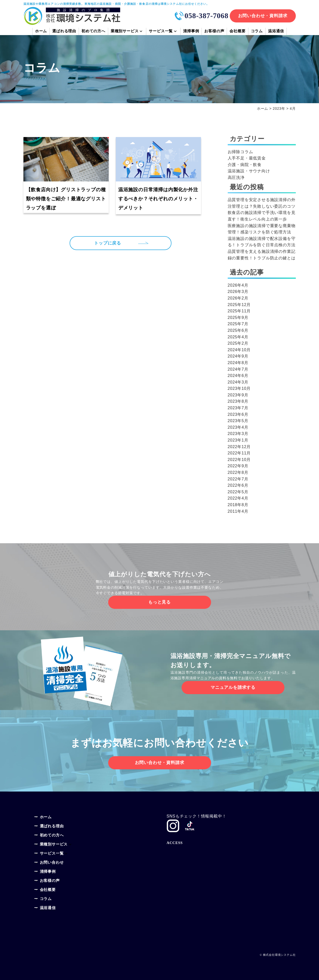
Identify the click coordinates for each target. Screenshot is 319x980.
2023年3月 (238, 434)
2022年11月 (239, 453)
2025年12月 (239, 305)
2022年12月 (239, 447)
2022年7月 (238, 479)
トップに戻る (109, 244)
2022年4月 (238, 498)
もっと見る (159, 602)
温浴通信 (276, 32)
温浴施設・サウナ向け (249, 171)
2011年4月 (238, 511)
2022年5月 (238, 492)
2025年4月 (238, 337)
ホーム (41, 32)
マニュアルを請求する (233, 687)
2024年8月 (238, 363)
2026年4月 (238, 285)
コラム (257, 32)
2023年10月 (239, 388)
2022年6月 (238, 485)
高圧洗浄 (236, 178)
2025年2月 (238, 343)
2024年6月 (238, 376)
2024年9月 (238, 356)
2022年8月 (238, 472)
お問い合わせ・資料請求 (263, 16)
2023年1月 (238, 440)
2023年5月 (238, 421)
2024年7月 (238, 369)
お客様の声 (214, 32)
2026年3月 (238, 292)
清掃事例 (191, 32)
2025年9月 (238, 318)
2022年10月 (239, 460)
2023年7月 (238, 408)
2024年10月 (239, 350)
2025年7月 (238, 324)
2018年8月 (238, 505)
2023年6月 (238, 414)
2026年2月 (238, 298)
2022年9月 (238, 466)
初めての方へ (93, 32)
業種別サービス (125, 32)
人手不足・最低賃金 (247, 158)
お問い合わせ (52, 863)
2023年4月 (238, 427)
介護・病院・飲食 (245, 165)
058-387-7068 (207, 16)
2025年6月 (238, 330)
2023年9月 (238, 395)
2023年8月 (238, 401)
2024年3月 (238, 382)
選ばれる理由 (64, 32)
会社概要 (237, 32)
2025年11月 (239, 311)
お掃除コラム (240, 152)
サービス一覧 (161, 32)
